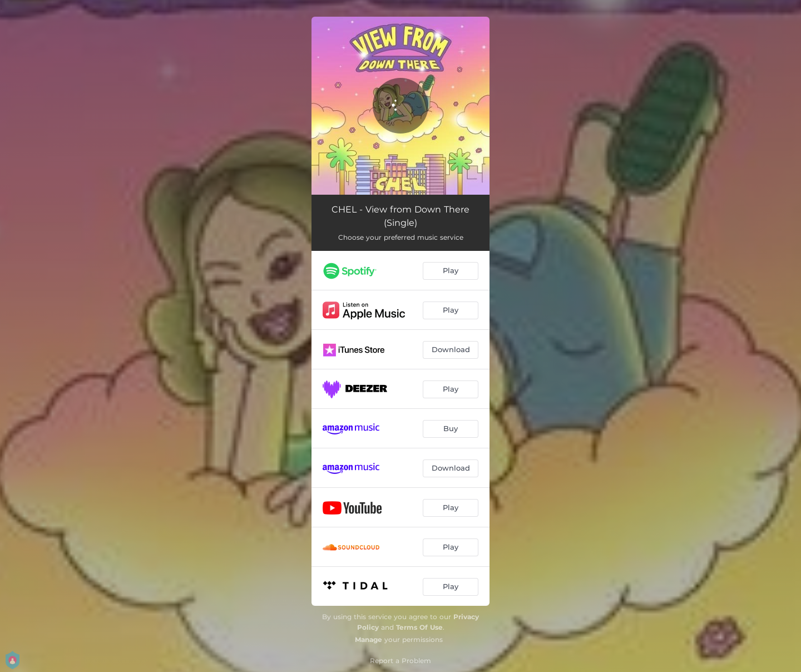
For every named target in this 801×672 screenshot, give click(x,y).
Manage (369, 639)
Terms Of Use (419, 627)
